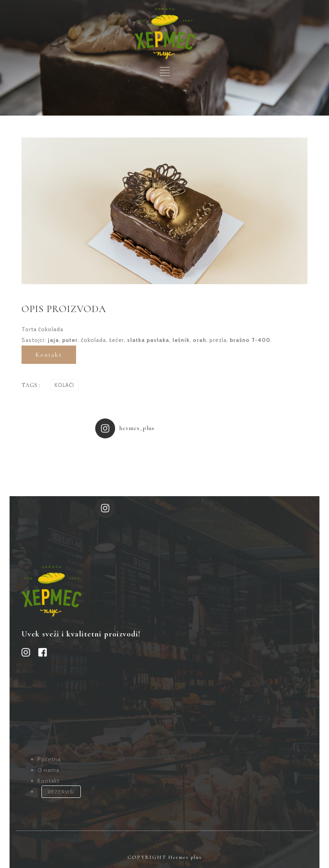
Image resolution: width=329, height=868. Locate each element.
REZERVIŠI (61, 792)
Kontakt (49, 355)
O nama (48, 770)
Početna (49, 759)
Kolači (64, 385)
